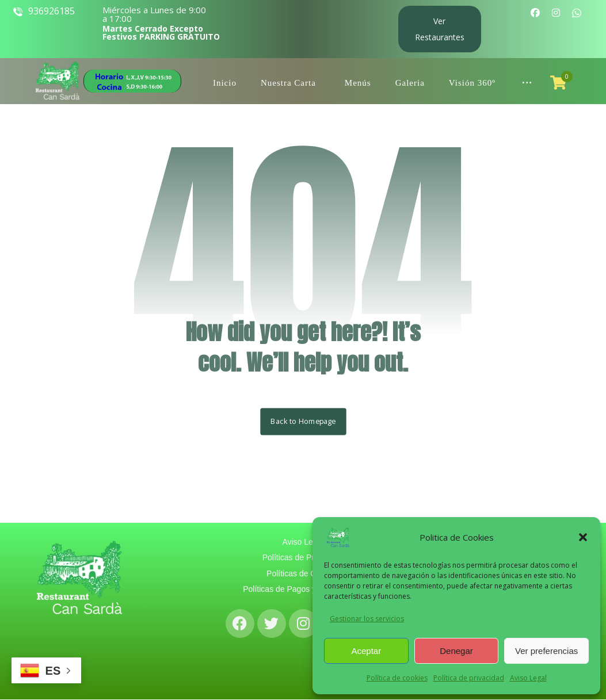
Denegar (456, 651)
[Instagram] (556, 13)
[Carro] (558, 82)
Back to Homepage (303, 422)
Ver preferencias (546, 651)
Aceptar (366, 651)
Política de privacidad (469, 678)
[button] (583, 537)
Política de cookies (397, 678)
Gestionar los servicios (367, 619)
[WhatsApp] (577, 13)
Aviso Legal (528, 678)
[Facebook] (535, 13)
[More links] (527, 76)
